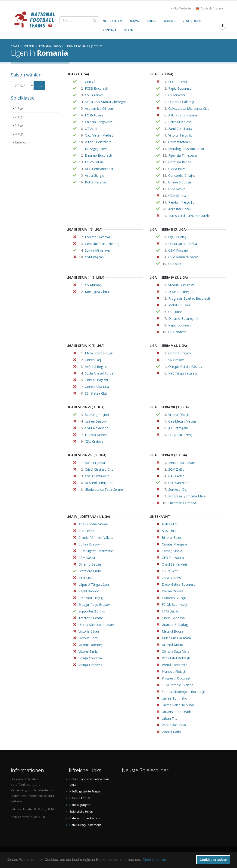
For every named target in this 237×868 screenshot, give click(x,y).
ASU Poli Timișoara (183, 115)
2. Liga (19, 117)
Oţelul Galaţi (177, 237)
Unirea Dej (93, 360)
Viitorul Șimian (89, 651)
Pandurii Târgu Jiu (181, 202)
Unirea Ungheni (96, 380)
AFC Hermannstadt (99, 169)
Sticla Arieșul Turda (99, 373)
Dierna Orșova (173, 591)
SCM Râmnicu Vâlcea (178, 685)
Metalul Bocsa (173, 631)
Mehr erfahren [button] (154, 860)
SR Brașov (176, 360)
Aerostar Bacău (180, 209)
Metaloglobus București (186, 149)
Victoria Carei (88, 638)
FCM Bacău (170, 611)
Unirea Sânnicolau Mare (96, 625)
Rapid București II (181, 325)
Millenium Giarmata (176, 638)
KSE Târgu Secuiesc (183, 373)
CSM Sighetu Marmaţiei (96, 551)
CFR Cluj (91, 82)
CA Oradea (176, 476)
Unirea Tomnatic (174, 698)
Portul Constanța (175, 665)
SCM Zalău (176, 469)
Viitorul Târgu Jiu (180, 135)
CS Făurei (175, 264)
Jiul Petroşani (178, 428)
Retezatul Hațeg (90, 598)
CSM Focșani (178, 250)
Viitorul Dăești (179, 415)
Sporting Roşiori (97, 415)
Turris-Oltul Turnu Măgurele (189, 216)
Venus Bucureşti (174, 725)
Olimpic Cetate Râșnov (185, 367)
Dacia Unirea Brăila (183, 244)
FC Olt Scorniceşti (175, 605)
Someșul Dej (178, 489)
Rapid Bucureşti (180, 88)
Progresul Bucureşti (176, 678)
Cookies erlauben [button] (213, 860)
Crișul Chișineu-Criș (99, 469)
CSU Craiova (94, 95)
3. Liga (19, 125)
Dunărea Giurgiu (174, 598)
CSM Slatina (177, 196)
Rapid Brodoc (89, 591)
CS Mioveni (177, 95)
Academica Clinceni (99, 108)
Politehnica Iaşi (96, 182)
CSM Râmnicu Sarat (183, 257)
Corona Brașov (180, 353)
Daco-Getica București (179, 584)
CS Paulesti (170, 571)
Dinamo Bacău (90, 564)
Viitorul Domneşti (91, 645)
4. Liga (19, 134)
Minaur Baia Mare (182, 463)
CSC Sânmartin (179, 483)
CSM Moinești (172, 578)
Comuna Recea (180, 162)
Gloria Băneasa (173, 618)
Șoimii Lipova (95, 463)
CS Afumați (93, 285)
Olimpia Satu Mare (176, 651)
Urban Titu (170, 718)
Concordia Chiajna (182, 175)
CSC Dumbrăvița (97, 476)
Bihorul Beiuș (172, 538)
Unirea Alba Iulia (97, 387)
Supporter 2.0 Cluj (92, 611)
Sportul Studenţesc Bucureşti (183, 692)
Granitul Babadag (175, 625)
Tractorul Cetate (91, 618)
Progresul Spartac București (189, 298)
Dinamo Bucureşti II (183, 318)
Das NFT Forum (80, 798)
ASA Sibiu (169, 531)
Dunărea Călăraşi (181, 102)
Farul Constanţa (180, 129)
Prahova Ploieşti (174, 672)
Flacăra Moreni (96, 435)
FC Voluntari (94, 162)
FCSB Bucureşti (97, 88)
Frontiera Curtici (90, 571)
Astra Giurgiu (95, 175)
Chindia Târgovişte (99, 122)
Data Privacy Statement (85, 825)
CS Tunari (175, 312)
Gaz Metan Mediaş (99, 135)
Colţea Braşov (89, 544)
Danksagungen (80, 805)
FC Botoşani (94, 115)
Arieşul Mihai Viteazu (94, 524)
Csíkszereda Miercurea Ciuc (189, 108)
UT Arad (91, 129)
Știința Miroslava (97, 250)
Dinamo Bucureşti (98, 155)
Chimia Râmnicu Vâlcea (96, 538)
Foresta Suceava (97, 237)
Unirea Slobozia (180, 182)
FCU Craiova (178, 82)
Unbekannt (23, 142)
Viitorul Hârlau (172, 732)
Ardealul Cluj (171, 524)
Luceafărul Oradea (182, 503)
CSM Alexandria (97, 428)
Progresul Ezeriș (180, 435)
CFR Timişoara (173, 558)
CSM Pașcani (95, 257)
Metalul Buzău (179, 305)
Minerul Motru (172, 645)
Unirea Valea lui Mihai (178, 705)
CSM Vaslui (87, 558)
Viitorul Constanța (98, 142)
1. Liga (19, 108)
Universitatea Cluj (181, 142)
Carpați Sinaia (172, 551)
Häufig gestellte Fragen (85, 791)
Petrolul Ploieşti (180, 122)
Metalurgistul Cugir (99, 353)
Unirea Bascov (96, 421)
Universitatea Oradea (178, 712)
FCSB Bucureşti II (181, 292)
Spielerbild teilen (81, 812)
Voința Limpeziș (90, 665)
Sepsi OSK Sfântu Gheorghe (106, 102)
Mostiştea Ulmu (97, 292)
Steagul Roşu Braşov (94, 605)
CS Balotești (177, 332)
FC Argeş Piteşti (97, 149)
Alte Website (181, 8)
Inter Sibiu (86, 578)
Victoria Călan (89, 631)
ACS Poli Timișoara (99, 483)
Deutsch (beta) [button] (209, 8)
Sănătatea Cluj (96, 393)
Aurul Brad (86, 531)
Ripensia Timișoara (182, 155)
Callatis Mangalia (174, 544)
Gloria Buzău (178, 169)
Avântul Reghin (96, 367)
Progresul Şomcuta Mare (187, 496)
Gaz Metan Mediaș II (184, 421)
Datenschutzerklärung (85, 818)
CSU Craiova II (96, 441)
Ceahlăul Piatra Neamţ (102, 244)
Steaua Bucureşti (181, 285)
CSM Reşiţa (177, 189)
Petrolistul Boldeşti (176, 658)
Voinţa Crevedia (90, 658)
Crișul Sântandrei (174, 564)
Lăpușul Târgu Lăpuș (94, 584)
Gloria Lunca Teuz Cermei (104, 489)
